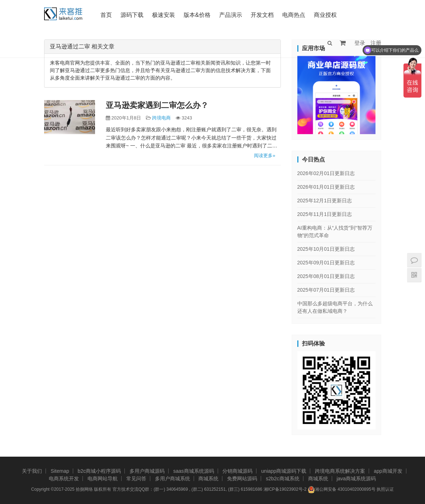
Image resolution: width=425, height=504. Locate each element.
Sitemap (60, 471)
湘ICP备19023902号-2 (285, 489)
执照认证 (385, 489)
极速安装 (164, 15)
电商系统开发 (64, 479)
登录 (360, 43)
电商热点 (294, 15)
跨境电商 (161, 118)
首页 (106, 15)
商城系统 (208, 479)
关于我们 (32, 471)
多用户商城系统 (173, 479)
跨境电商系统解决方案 (340, 471)
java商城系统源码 (356, 479)
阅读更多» (265, 156)
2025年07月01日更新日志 (326, 290)
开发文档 (262, 15)
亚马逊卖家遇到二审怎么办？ (157, 105)
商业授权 (325, 15)
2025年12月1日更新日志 (325, 201)
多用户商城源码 (147, 471)
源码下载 (132, 15)
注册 (376, 43)
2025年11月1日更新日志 (325, 214)
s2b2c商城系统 (282, 479)
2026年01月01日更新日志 (326, 187)
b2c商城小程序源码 (100, 471)
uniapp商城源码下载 (284, 471)
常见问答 (136, 479)
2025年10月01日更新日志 (326, 249)
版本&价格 (197, 15)
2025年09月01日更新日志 (326, 263)
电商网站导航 (103, 479)
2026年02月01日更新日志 (326, 173)
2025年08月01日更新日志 (326, 276)
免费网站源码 (242, 479)
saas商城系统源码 (194, 471)
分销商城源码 (237, 471)
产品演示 (231, 15)
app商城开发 (388, 471)
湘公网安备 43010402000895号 (342, 490)
